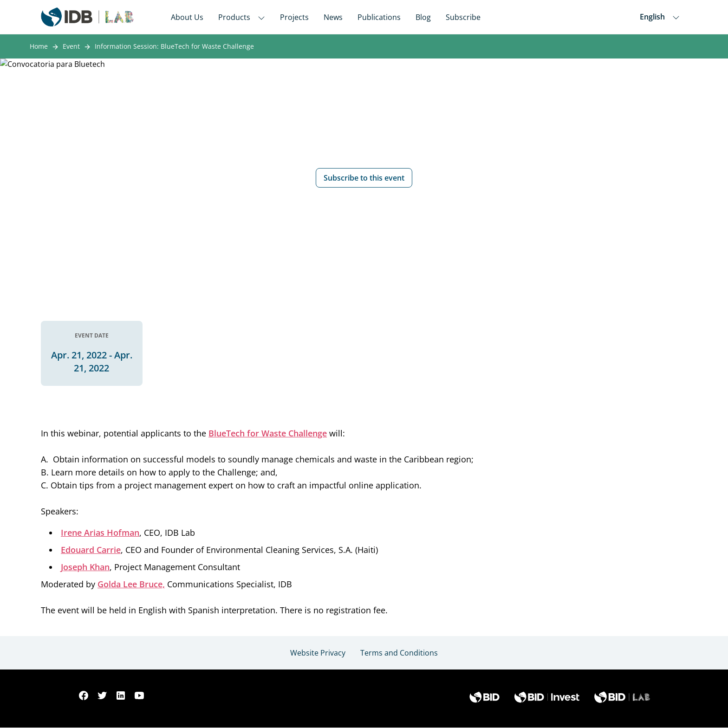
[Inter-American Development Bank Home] (87, 17)
